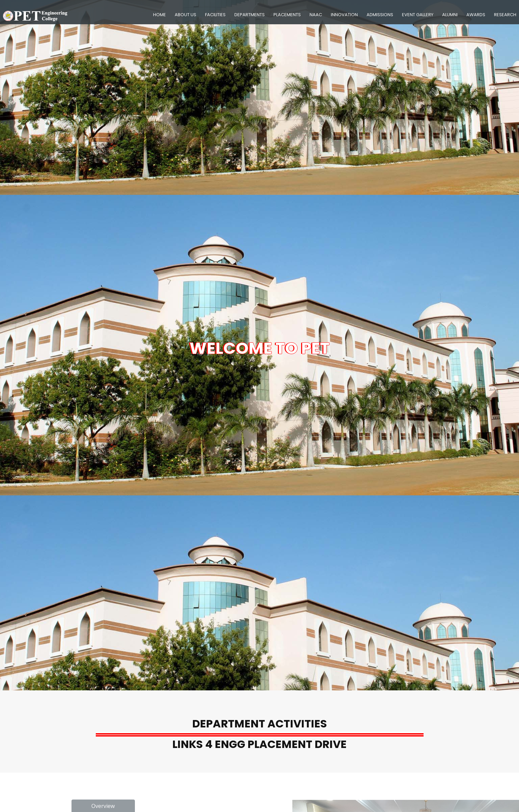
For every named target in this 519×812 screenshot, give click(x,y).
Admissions (380, 15)
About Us (185, 15)
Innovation (344, 15)
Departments (250, 15)
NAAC (316, 15)
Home (160, 15)
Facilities (215, 15)
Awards (476, 15)
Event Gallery (418, 15)
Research (505, 15)
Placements (287, 15)
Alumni (450, 15)
